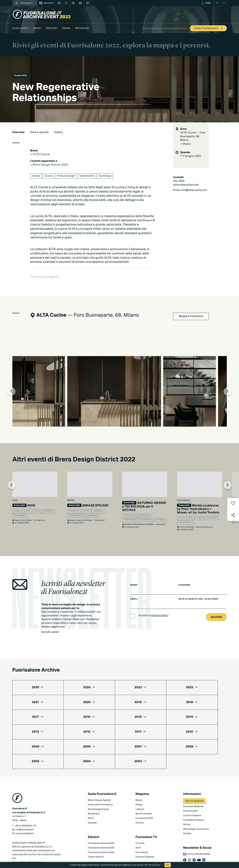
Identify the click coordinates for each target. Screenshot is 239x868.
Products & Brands (145, 844)
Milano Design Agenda (99, 787)
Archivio (140, 810)
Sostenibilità (89, 176)
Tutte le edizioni (96, 844)
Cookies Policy (35, 849)
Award (66, 28)
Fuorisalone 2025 (144, 805)
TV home (140, 830)
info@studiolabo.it (25, 816)
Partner (187, 811)
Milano (139, 787)
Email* (134, 616)
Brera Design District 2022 (50, 165)
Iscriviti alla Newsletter (197, 841)
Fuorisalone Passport (194, 807)
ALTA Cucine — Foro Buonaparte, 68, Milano (193, 136)
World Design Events (98, 796)
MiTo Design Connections (196, 816)
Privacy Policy (19, 849)
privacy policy (160, 632)
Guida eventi (21, 28)
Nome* (134, 602)
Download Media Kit (193, 793)
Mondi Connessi (144, 801)
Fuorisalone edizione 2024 (101, 839)
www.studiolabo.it (25, 820)
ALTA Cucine (40, 155)
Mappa (37, 28)
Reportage (82, 28)
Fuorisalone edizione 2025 (101, 835)
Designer (92, 810)
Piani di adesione (194, 788)
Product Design (67, 176)
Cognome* (188, 602)
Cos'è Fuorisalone (192, 802)
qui (159, 865)
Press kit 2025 (190, 798)
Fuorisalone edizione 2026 (101, 830)
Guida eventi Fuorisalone (100, 791)
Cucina (49, 176)
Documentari (142, 839)
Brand (91, 805)
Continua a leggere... (46, 278)
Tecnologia (107, 176)
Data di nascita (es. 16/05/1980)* (202, 616)
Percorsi (52, 28)
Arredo (36, 176)
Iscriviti (216, 634)
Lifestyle (140, 796)
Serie (138, 835)
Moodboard (94, 801)
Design (139, 791)
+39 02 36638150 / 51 (25, 813)
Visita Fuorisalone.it (209, 28)
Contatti (187, 820)
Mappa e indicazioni (191, 317)
